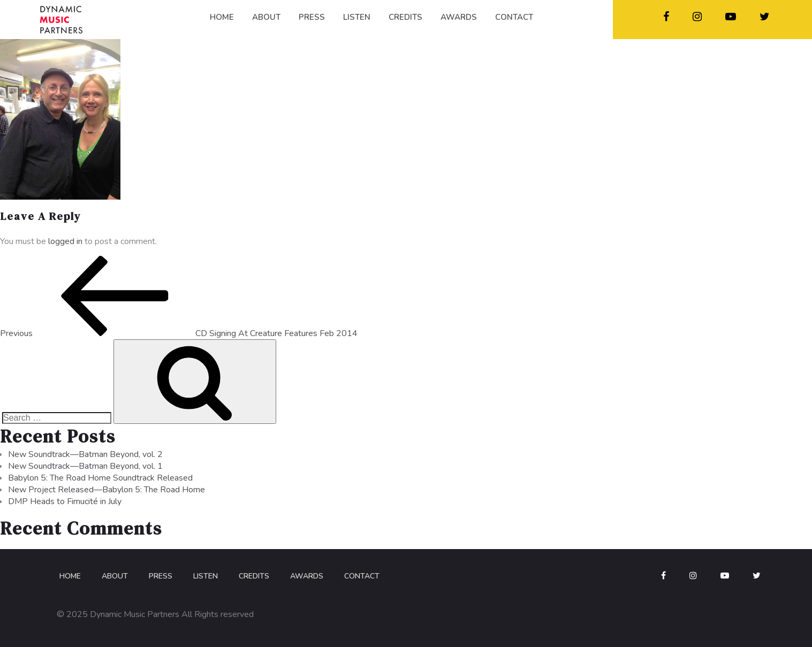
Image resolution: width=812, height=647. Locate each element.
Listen (206, 576)
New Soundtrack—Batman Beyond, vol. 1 (85, 466)
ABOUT (266, 17)
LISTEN (357, 17)
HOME (222, 17)
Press (161, 576)
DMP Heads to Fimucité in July (65, 501)
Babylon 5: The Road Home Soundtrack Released (100, 478)
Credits (254, 576)
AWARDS (459, 17)
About (115, 576)
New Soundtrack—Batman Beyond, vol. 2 (85, 454)
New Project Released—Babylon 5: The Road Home (107, 490)
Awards (307, 576)
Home (70, 576)
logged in (65, 241)
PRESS (312, 17)
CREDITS (405, 17)
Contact (362, 576)
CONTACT (514, 17)
